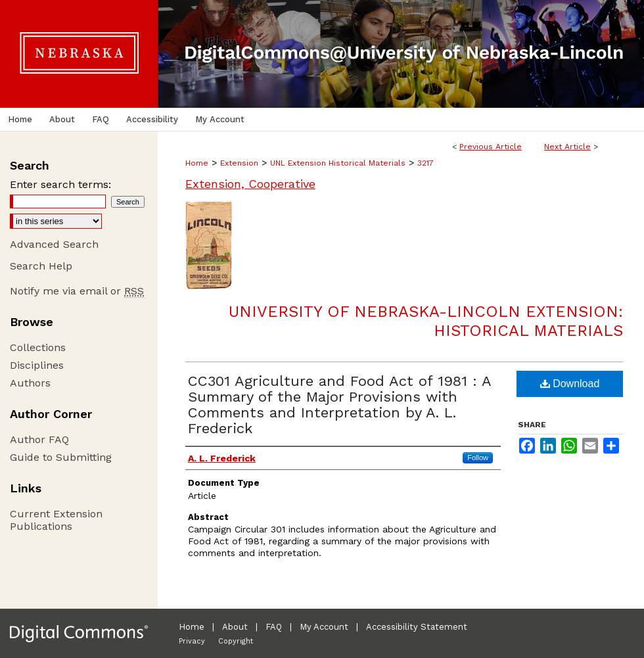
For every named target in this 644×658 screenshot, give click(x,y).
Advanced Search (54, 244)
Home (197, 163)
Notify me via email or (77, 291)
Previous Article (491, 147)
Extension (239, 163)
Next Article (567, 147)
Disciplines (37, 365)
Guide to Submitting (61, 457)
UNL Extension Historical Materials (338, 163)
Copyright (236, 641)
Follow (478, 458)
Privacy (192, 641)
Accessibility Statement (417, 627)
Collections (38, 347)
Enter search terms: (60, 184)
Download (570, 384)
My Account (324, 627)
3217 (425, 163)
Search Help (41, 266)
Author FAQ (39, 439)
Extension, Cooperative (250, 184)
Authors (30, 383)
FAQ (274, 627)
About (235, 627)
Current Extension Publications (56, 520)
